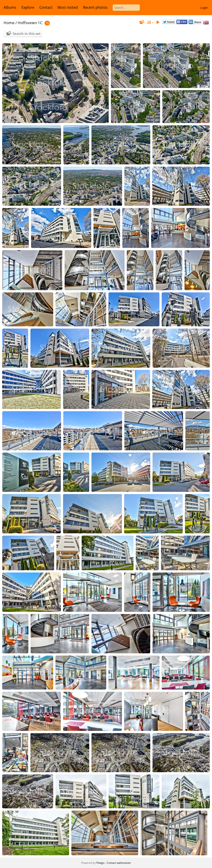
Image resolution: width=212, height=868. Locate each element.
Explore (28, 7)
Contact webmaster (119, 863)
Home (9, 23)
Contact (46, 7)
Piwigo (100, 863)
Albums (10, 7)
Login (204, 8)
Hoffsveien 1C (30, 23)
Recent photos (95, 7)
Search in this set (27, 34)
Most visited (68, 7)
